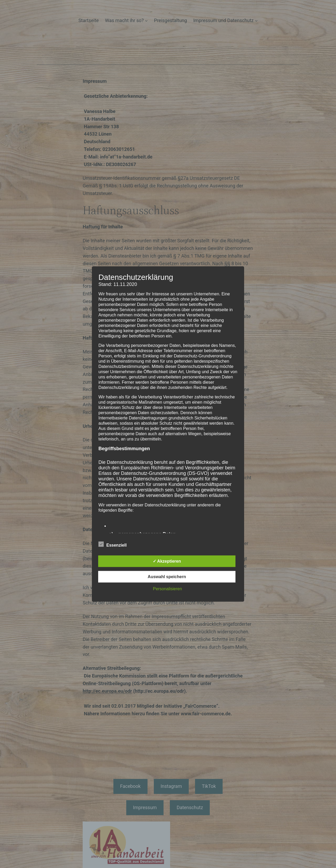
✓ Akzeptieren (167, 561)
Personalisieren (167, 589)
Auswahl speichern (167, 577)
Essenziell (112, 545)
